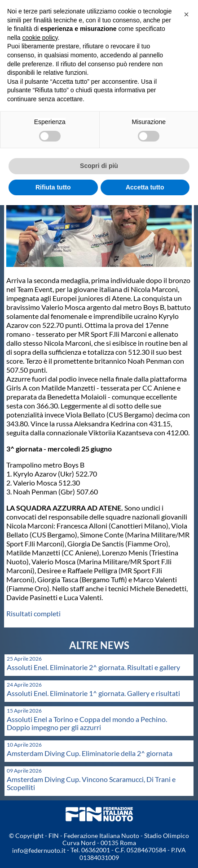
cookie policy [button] (40, 38)
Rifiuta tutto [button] (53, 187)
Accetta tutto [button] (145, 187)
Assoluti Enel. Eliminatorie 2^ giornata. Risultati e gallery (93, 667)
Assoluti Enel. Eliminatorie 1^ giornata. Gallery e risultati (93, 693)
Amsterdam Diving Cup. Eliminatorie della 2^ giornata (90, 753)
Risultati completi (33, 613)
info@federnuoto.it (39, 850)
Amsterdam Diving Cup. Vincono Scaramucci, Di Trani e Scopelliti (91, 783)
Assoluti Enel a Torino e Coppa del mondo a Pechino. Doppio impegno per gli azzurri (87, 723)
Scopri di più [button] (99, 166)
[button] (186, 14)
